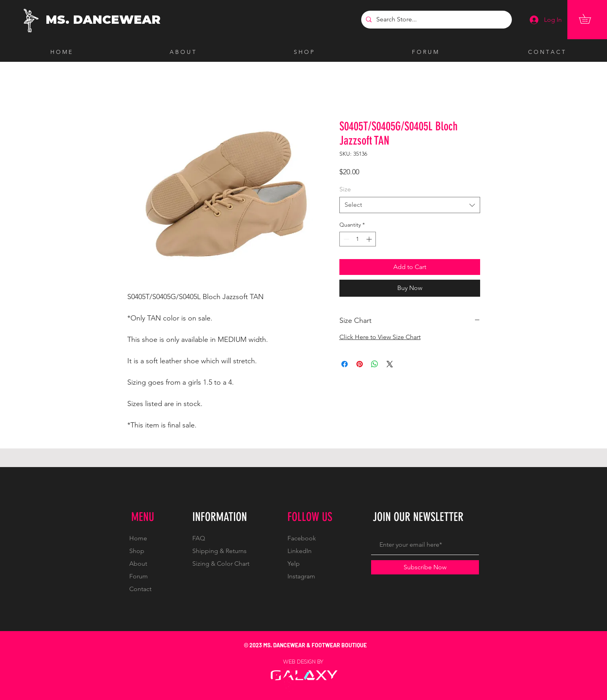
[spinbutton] (358, 239)
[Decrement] (346, 239)
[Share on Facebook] (345, 364)
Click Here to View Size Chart (380, 337)
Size (345, 189)
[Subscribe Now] (425, 567)
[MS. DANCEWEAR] (105, 20)
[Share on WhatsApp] (375, 364)
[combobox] (410, 205)
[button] (590, 19)
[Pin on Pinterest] (360, 364)
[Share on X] (390, 364)
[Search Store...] (436, 20)
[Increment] (370, 239)
